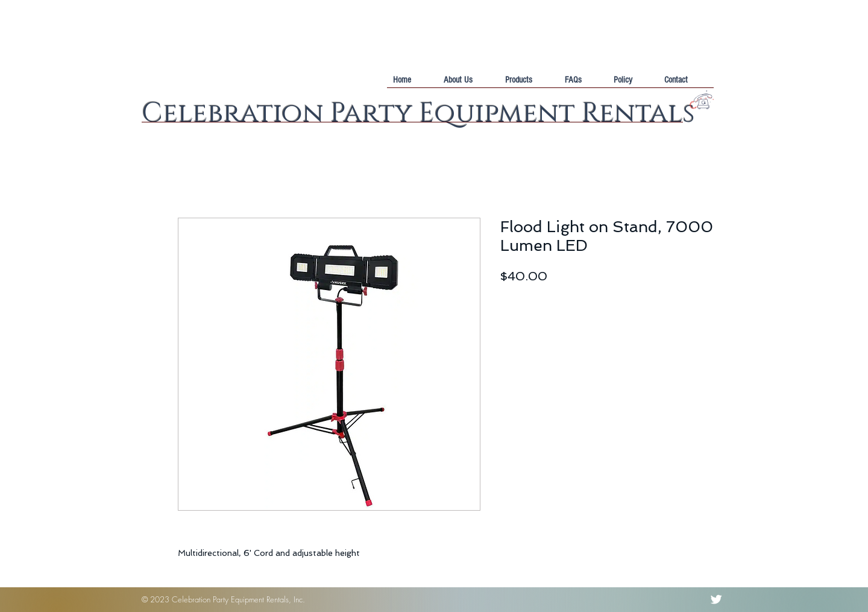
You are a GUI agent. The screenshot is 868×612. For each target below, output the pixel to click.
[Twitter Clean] (716, 599)
